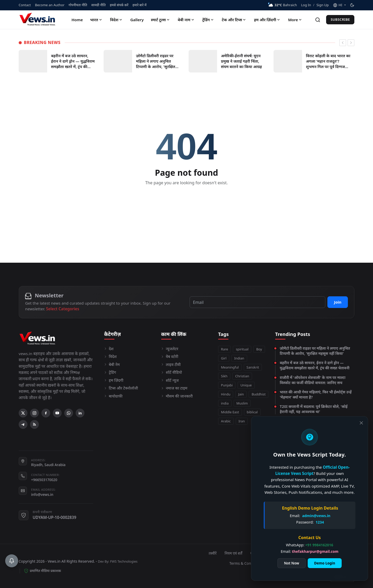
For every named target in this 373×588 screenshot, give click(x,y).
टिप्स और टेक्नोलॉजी (121, 388)
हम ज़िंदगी (114, 380)
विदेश (117, 20)
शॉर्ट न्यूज (170, 380)
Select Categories (63, 309)
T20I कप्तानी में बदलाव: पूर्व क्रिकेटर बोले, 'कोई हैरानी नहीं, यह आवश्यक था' (314, 409)
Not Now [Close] (285, 563)
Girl (224, 358)
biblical (252, 412)
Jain (241, 394)
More (295, 20)
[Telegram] (23, 424)
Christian (242, 376)
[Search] (318, 20)
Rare (224, 349)
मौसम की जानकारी (177, 396)
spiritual (242, 349)
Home (77, 20)
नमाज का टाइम (174, 388)
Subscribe (340, 19)
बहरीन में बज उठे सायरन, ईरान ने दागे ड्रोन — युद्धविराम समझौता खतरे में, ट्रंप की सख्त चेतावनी (315, 365)
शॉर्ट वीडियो (171, 372)
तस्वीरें (213, 553)
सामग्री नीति (99, 5)
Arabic (226, 421)
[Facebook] (46, 413)
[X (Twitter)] (23, 413)
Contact (25, 5)
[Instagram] (34, 413)
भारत (96, 20)
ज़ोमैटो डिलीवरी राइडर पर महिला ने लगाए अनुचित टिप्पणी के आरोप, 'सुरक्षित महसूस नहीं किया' (315, 351)
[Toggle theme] (352, 5)
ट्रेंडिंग (208, 20)
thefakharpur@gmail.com (309, 551)
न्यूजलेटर (170, 349)
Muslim (242, 403)
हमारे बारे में (140, 5)
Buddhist (259, 394)
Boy (259, 349)
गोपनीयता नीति (78, 5)
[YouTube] (57, 413)
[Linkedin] (80, 413)
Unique (246, 385)
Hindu (226, 394)
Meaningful (230, 367)
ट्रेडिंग (110, 372)
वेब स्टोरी (170, 356)
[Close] (358, 422)
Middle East (230, 412)
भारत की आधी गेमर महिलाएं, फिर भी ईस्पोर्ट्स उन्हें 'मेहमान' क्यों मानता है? (316, 395)
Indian (239, 358)
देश (109, 349)
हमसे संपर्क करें (119, 5)
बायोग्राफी (113, 396)
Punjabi (227, 385)
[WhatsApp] (69, 413)
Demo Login (318, 563)
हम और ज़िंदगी (267, 20)
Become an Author (50, 5)
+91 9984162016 (313, 544)
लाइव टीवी (171, 364)
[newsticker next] (351, 43)
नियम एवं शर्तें (233, 553)
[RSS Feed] (34, 424)
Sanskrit (253, 367)
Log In (306, 5)
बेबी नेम (112, 364)
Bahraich (282, 5)
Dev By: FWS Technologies (118, 561)
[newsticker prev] (343, 43)
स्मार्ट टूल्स (161, 20)
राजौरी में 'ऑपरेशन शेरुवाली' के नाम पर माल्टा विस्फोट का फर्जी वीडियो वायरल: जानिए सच (313, 380)
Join (338, 302)
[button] (339, 5)
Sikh (224, 376)
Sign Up (323, 5)
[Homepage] (38, 20)
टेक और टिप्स (234, 20)
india (225, 403)
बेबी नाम (186, 20)
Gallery (137, 20)
